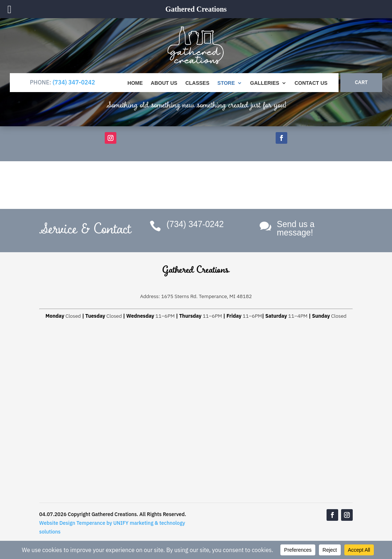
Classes (197, 83)
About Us (164, 83)
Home (135, 83)
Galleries (265, 83)
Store (226, 83)
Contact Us (311, 83)
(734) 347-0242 (74, 82)
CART (361, 82)
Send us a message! (296, 228)
